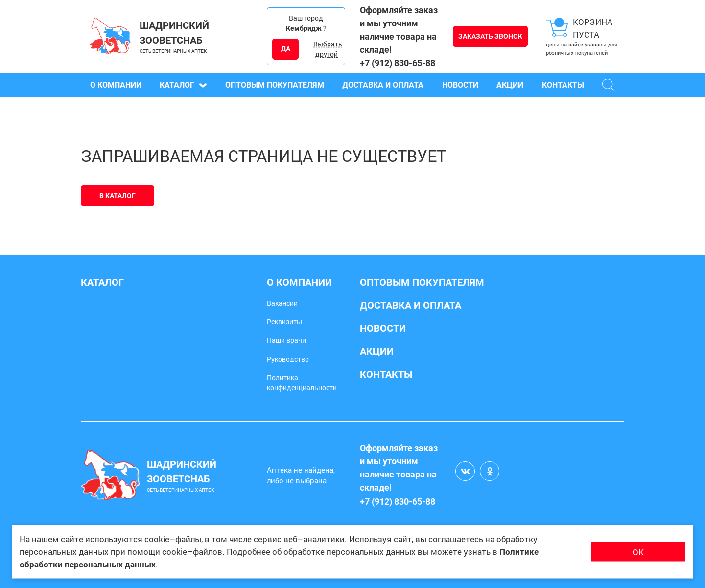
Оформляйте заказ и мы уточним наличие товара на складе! (399, 30)
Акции (510, 85)
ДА (286, 49)
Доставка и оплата (383, 85)
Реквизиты (284, 322)
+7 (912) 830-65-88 (398, 63)
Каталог (183, 85)
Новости (460, 85)
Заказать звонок (490, 36)
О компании (116, 85)
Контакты (563, 85)
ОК (638, 552)
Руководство (288, 359)
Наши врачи (286, 340)
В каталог (117, 196)
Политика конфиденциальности (302, 383)
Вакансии (282, 303)
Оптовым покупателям (275, 85)
